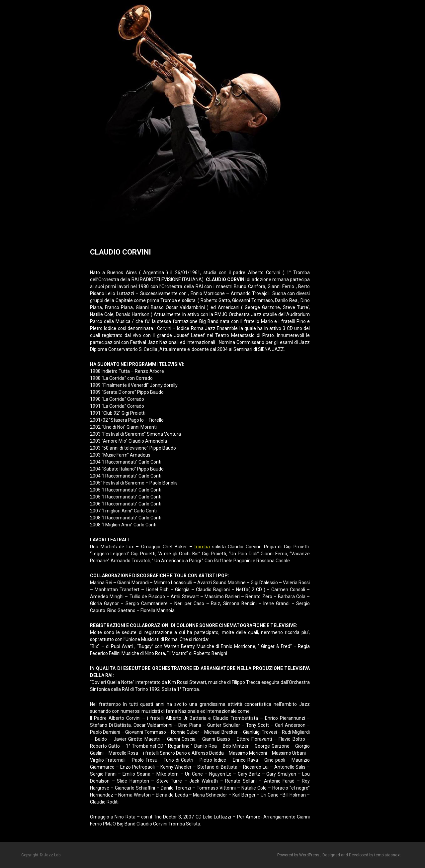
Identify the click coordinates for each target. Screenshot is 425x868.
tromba (202, 547)
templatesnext (387, 855)
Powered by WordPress (299, 855)
